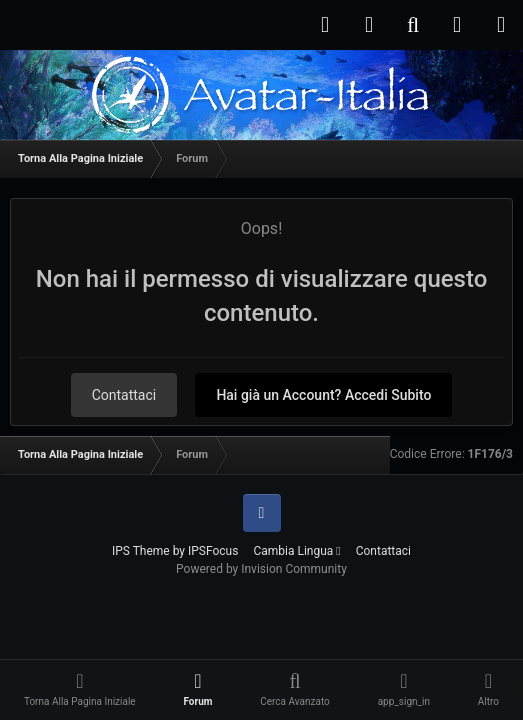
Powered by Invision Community (261, 569)
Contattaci (124, 395)
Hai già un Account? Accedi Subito (323, 395)
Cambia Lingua (296, 551)
